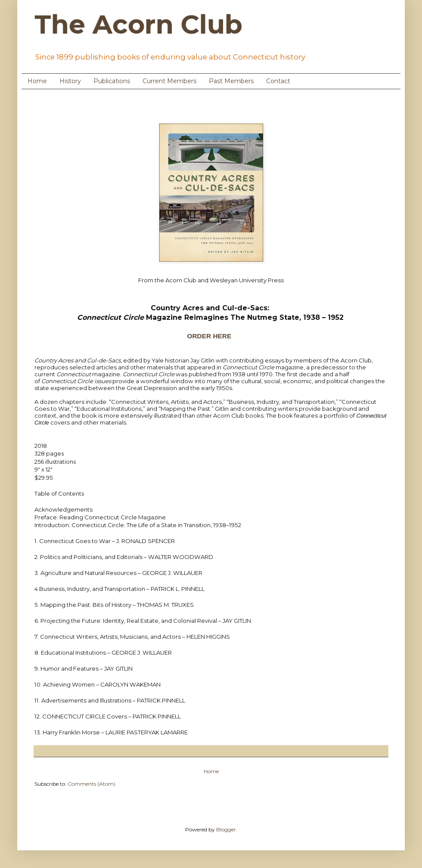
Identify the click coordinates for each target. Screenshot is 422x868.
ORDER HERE (210, 336)
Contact (278, 81)
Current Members (169, 81)
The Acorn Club (138, 24)
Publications (112, 81)
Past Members (231, 81)
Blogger (226, 829)
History (70, 81)
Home (37, 81)
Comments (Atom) (92, 784)
